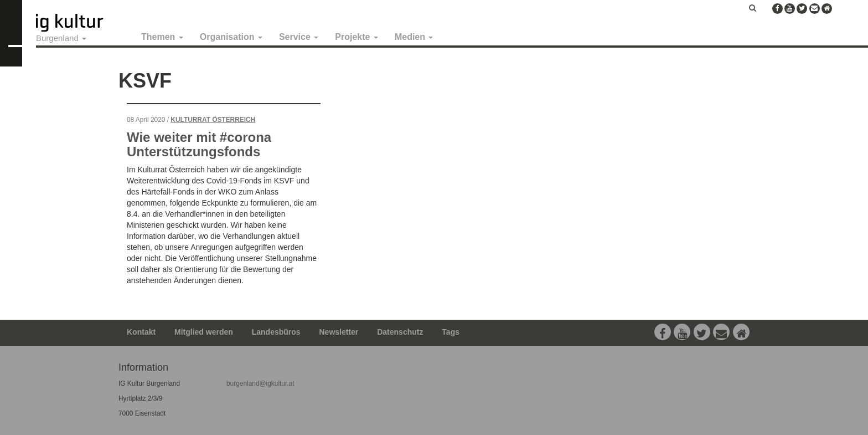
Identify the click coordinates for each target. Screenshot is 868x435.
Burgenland (61, 38)
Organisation (231, 37)
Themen (162, 37)
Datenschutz (400, 332)
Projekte (356, 37)
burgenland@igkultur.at (260, 383)
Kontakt (141, 332)
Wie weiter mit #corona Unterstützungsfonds (199, 144)
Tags (451, 332)
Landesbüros (276, 332)
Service (299, 37)
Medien (414, 37)
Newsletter (339, 332)
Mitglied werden (204, 332)
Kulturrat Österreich (213, 120)
